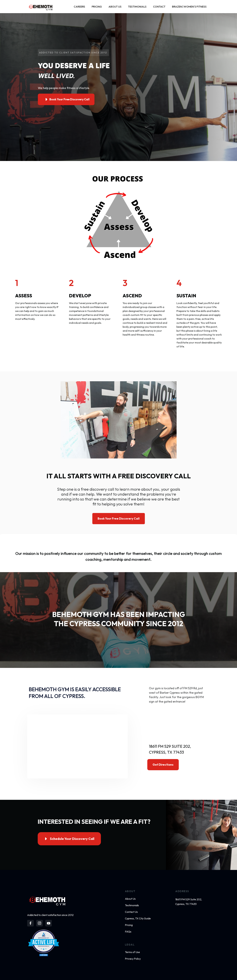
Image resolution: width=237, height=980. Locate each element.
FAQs (128, 932)
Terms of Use (132, 952)
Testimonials (137, 7)
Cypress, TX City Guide (138, 918)
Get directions (163, 765)
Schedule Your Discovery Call (72, 839)
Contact (159, 7)
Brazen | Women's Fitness (189, 7)
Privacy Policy (133, 959)
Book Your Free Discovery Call (119, 518)
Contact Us (131, 912)
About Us (115, 7)
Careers (79, 7)
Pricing (97, 7)
